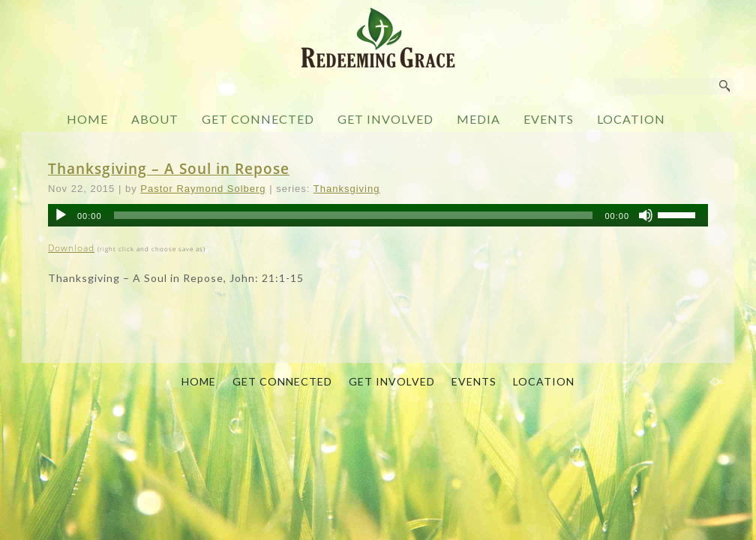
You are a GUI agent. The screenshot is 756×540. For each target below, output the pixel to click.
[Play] (61, 215)
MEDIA (478, 119)
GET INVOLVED (385, 119)
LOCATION (631, 119)
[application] (378, 215)
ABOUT (155, 119)
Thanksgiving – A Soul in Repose (169, 168)
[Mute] (646, 215)
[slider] (354, 215)
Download (71, 248)
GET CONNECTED (258, 119)
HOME (87, 119)
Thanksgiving (347, 189)
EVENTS (549, 119)
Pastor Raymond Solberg (203, 189)
